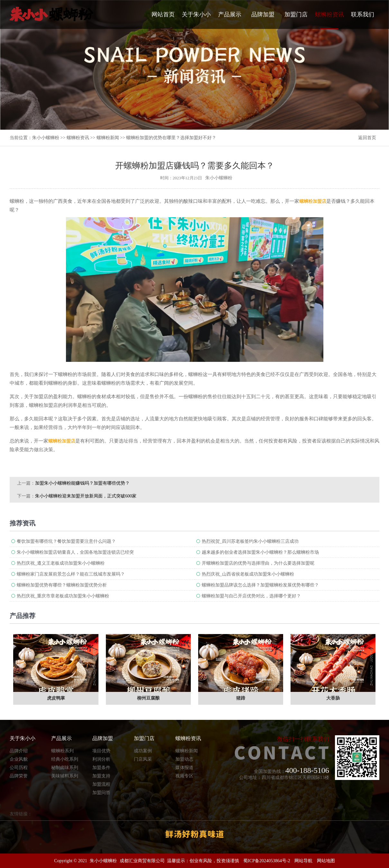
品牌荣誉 (19, 776)
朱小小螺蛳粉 (46, 138)
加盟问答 (101, 793)
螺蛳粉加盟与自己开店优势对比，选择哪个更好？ (251, 596)
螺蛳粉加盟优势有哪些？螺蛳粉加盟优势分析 (62, 585)
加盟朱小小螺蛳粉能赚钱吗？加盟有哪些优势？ (82, 483)
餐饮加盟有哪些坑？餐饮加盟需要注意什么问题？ (66, 541)
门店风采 (143, 759)
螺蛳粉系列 (62, 751)
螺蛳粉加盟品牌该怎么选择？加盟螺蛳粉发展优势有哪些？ (260, 585)
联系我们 (363, 14)
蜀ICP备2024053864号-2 (267, 861)
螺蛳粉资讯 (329, 20)
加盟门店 (296, 14)
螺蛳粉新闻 (108, 138)
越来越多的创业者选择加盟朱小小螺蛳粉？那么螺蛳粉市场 (260, 552)
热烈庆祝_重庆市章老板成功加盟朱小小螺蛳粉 (63, 596)
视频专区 (184, 776)
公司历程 (19, 768)
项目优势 (101, 751)
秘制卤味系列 (65, 768)
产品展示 (230, 14)
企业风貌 (19, 759)
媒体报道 (184, 768)
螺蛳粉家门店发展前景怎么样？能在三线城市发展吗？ (71, 574)
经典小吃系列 (65, 759)
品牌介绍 (19, 751)
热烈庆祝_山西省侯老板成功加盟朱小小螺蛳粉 (248, 574)
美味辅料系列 (65, 776)
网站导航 (303, 861)
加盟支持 (101, 776)
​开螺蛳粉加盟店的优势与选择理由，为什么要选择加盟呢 (258, 563)
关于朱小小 (196, 14)
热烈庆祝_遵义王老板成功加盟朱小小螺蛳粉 (61, 563)
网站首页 (163, 14)
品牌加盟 (263, 14)
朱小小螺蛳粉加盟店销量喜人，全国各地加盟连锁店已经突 (75, 552)
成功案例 (143, 751)
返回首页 (367, 138)
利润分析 (101, 759)
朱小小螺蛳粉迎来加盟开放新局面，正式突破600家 (86, 496)
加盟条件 (101, 768)
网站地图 (326, 861)
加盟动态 (184, 759)
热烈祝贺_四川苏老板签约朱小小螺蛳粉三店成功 (250, 541)
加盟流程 (101, 784)
